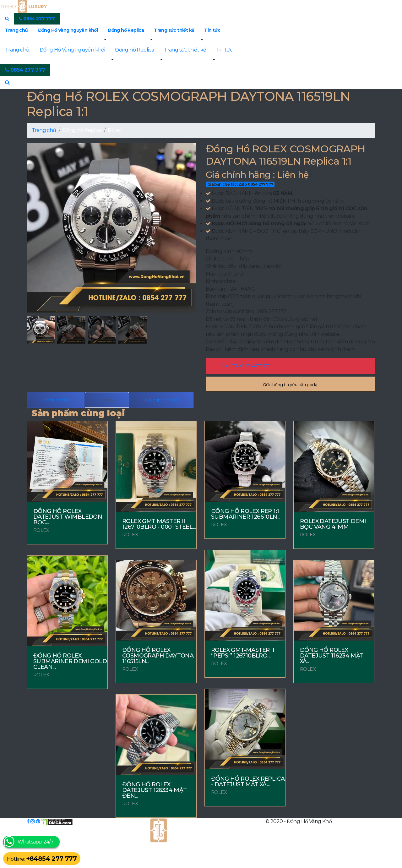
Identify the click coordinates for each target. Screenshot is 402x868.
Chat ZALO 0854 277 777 (246, 366)
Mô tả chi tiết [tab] (56, 400)
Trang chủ (16, 30)
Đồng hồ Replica (126, 30)
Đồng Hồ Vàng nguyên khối (68, 30)
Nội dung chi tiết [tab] (161, 400)
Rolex (114, 130)
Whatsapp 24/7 (35, 842)
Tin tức (212, 30)
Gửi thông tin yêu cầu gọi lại (291, 385)
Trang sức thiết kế (174, 30)
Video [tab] (107, 400)
